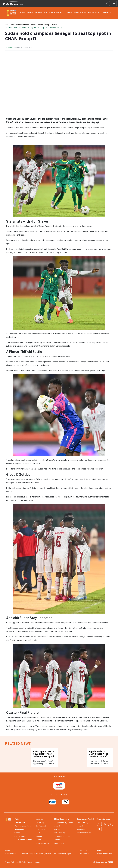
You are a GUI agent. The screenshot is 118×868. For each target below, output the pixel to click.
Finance (57, 840)
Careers (39, 840)
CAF (7, 25)
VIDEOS (38, 12)
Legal (38, 833)
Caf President (41, 826)
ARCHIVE (107, 12)
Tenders (39, 836)
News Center (20, 829)
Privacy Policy (10, 862)
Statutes (57, 829)
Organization (41, 829)
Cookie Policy (21, 862)
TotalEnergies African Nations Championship (30, 25)
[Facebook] (99, 824)
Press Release (20, 822)
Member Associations (23, 826)
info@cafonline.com (105, 854)
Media (17, 819)
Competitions (20, 836)
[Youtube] (99, 829)
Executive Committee (62, 836)
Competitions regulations (63, 822)
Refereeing (81, 829)
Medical (57, 826)
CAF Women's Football (23, 840)
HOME (22, 12)
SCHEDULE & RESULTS (54, 12)
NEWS (30, 12)
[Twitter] (105, 824)
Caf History (40, 822)
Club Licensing (59, 833)
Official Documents (43, 843)
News (54, 25)
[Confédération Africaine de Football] (13, 3)
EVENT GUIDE (80, 12)
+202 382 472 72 (85, 854)
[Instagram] (111, 824)
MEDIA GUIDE (94, 12)
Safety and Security (61, 843)
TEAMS (69, 12)
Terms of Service (34, 862)
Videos (17, 833)
